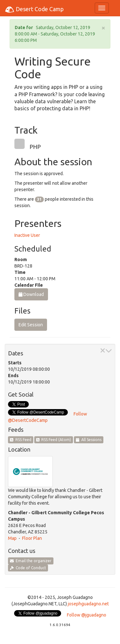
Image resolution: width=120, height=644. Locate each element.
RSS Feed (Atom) (54, 440)
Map (12, 538)
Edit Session (31, 325)
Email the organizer (31, 561)
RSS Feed (21, 440)
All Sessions (89, 440)
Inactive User (27, 235)
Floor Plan (32, 538)
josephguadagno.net (88, 604)
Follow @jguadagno (87, 615)
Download (31, 294)
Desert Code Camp (34, 10)
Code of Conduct (28, 568)
